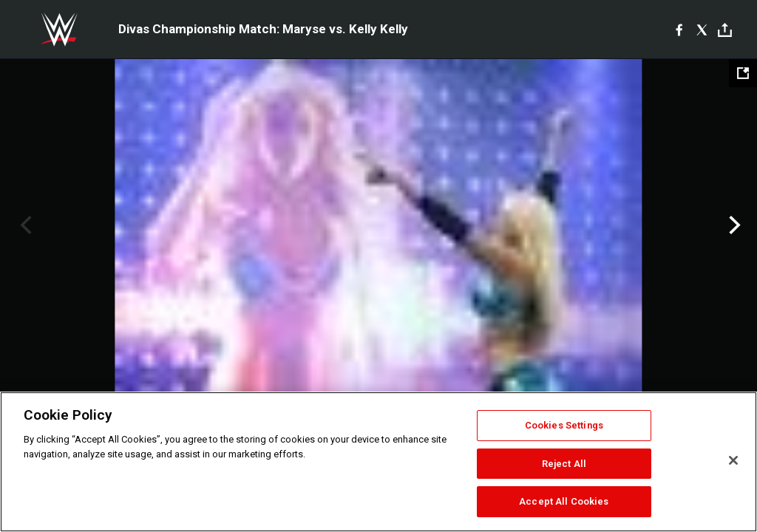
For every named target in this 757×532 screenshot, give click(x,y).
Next (733, 225)
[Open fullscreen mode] (743, 73)
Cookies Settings (564, 425)
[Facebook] (679, 30)
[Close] (733, 460)
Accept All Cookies (564, 501)
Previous (24, 225)
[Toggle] (725, 30)
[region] (378, 462)
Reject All (564, 464)
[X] (702, 30)
